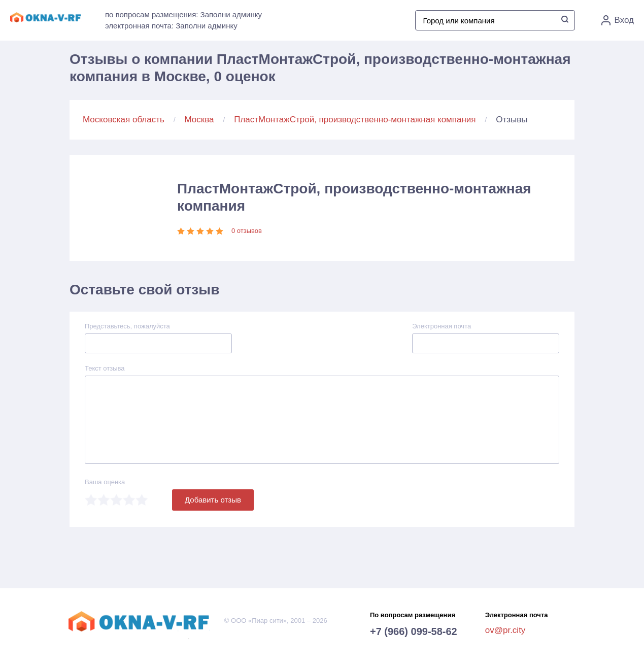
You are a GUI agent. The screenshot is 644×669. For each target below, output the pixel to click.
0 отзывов (247, 231)
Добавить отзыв (213, 500)
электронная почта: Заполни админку (171, 26)
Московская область (124, 120)
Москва (199, 120)
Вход (618, 20)
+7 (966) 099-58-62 (414, 631)
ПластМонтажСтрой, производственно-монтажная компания (355, 120)
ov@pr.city (505, 630)
